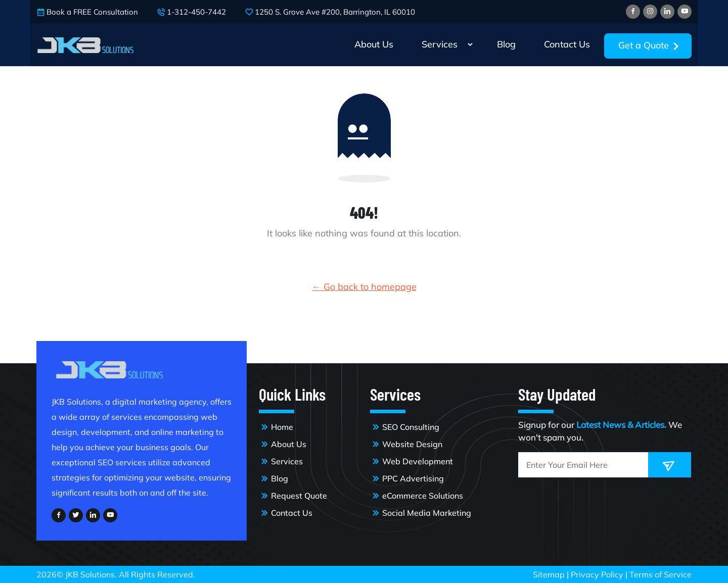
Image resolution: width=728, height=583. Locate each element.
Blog (506, 44)
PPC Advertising (413, 478)
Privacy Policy (598, 574)
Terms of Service (661, 574)
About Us (374, 44)
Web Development (418, 461)
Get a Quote (651, 46)
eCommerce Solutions (423, 496)
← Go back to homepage (364, 287)
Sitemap (550, 574)
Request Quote (299, 496)
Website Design (412, 444)
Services (440, 44)
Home (282, 427)
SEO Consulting (411, 427)
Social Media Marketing (427, 513)
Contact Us (567, 44)
